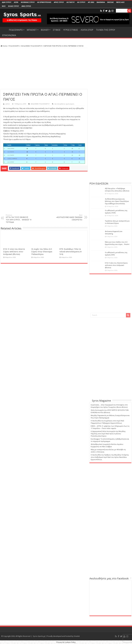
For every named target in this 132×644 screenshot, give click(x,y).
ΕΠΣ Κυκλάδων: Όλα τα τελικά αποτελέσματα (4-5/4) (71, 251)
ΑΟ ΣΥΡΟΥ (81, 2)
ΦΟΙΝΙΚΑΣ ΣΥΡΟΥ (28, 2)
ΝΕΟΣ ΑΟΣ (120, 2)
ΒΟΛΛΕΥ (45, 30)
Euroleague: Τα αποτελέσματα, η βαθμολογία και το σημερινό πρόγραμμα (110, 440)
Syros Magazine (101, 401)
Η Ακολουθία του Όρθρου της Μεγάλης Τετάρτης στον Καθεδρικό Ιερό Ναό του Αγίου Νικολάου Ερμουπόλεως (110, 457)
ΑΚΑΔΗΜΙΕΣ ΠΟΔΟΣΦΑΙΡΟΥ (32, 46)
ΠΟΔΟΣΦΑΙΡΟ (16, 30)
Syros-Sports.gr (39, 636)
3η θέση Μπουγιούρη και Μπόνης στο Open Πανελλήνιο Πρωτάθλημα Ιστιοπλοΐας (117, 201)
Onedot (77, 636)
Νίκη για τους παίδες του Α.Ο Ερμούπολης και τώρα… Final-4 (117, 243)
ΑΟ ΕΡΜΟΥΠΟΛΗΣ (44, 2)
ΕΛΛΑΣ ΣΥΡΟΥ (14, 6)
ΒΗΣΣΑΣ (111, 2)
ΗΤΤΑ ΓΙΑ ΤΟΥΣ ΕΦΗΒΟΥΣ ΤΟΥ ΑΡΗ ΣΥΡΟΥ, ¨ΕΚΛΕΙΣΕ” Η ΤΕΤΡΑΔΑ (19, 219)
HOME (4, 30)
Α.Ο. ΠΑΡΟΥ (11, 155)
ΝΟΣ (4, 6)
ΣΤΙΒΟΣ (57, 30)
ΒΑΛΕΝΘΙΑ (101, 2)
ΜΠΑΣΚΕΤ (32, 30)
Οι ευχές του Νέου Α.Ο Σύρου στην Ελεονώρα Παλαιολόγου (42, 251)
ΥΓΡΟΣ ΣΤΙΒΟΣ (71, 30)
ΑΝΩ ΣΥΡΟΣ (26, 6)
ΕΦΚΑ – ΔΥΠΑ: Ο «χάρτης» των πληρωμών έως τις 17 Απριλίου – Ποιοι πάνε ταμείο (110, 427)
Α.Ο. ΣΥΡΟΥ (11, 162)
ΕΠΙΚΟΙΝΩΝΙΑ (9, 35)
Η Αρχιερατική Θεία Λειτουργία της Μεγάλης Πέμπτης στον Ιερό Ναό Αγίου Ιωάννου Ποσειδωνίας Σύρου (108, 434)
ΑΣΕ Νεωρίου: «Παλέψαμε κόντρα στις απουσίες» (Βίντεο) (117, 190)
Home (4, 46)
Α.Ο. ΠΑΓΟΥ (11, 152)
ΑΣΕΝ (16, 2)
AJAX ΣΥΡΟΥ (7, 2)
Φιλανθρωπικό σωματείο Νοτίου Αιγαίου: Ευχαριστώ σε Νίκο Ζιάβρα (107, 445)
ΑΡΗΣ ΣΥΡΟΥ (59, 2)
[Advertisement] (44, 68)
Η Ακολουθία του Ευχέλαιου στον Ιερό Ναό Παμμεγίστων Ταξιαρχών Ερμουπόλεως (107, 422)
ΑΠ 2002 (91, 2)
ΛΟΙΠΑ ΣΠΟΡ (87, 30)
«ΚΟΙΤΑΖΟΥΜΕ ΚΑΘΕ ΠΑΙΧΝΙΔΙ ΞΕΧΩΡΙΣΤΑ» (69, 217)
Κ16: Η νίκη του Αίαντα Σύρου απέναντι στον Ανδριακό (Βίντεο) (14, 251)
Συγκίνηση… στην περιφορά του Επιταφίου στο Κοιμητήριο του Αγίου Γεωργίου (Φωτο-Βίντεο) (109, 406)
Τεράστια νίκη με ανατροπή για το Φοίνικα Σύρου (117, 222)
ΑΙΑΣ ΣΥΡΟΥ (11, 148)
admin (8, 104)
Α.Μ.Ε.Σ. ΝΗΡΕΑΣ (12, 159)
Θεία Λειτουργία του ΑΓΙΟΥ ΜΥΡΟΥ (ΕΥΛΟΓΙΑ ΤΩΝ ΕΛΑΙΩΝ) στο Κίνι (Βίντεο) (110, 411)
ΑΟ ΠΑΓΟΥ (71, 2)
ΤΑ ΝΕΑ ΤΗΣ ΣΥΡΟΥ (106, 30)
